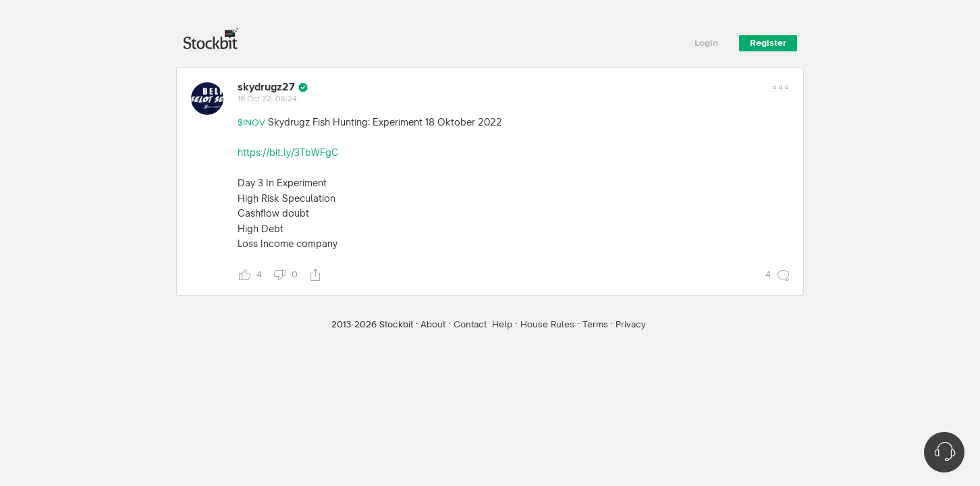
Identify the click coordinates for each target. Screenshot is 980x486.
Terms (595, 325)
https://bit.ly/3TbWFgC (288, 153)
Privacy (631, 325)
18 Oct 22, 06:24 (267, 99)
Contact (470, 325)
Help (502, 325)
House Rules (547, 325)
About (433, 325)
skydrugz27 (266, 87)
